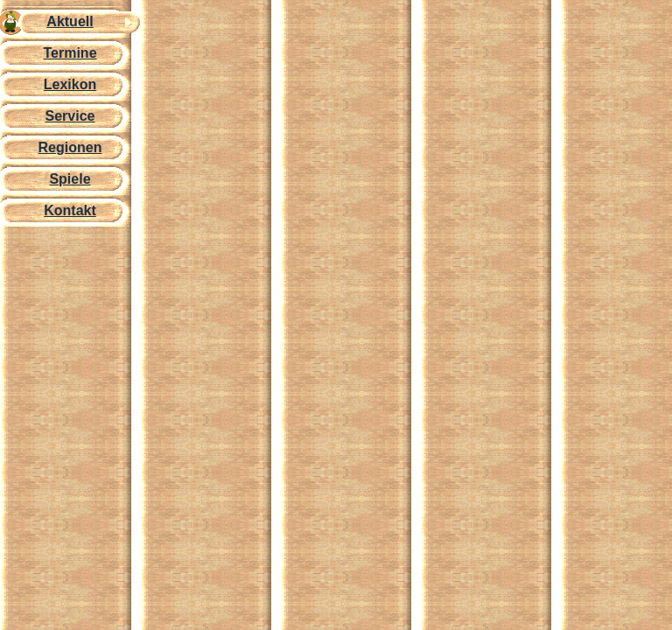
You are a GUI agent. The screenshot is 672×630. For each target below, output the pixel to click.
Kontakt (70, 210)
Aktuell (70, 21)
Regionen (70, 147)
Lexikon (70, 84)
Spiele (70, 179)
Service (70, 116)
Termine (70, 53)
